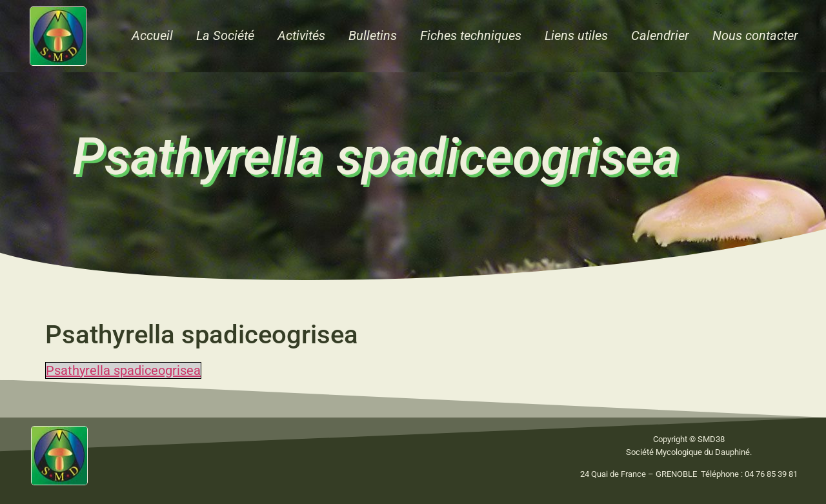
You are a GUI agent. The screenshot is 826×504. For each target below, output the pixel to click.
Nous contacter (755, 35)
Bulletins (373, 35)
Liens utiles (576, 35)
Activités (301, 35)
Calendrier (660, 35)
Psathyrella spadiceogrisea (123, 370)
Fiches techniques (471, 35)
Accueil (152, 35)
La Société (225, 35)
